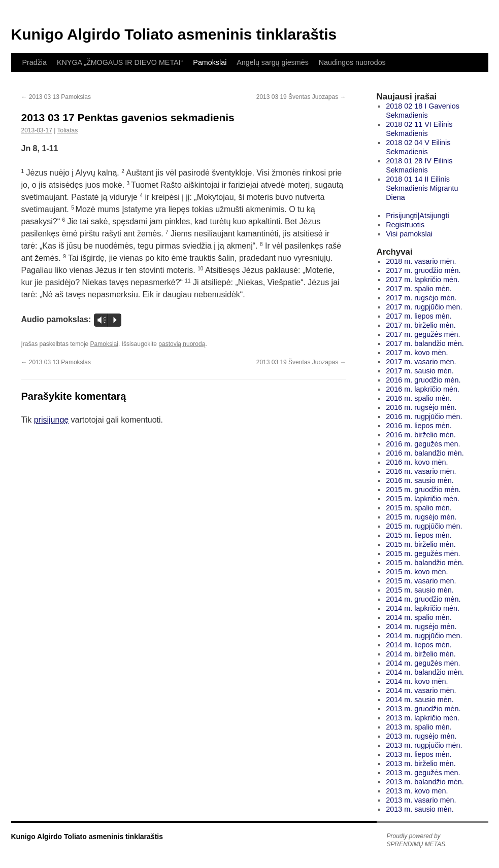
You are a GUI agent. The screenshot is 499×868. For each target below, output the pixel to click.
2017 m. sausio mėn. (420, 371)
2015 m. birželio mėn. (421, 544)
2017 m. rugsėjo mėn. (421, 298)
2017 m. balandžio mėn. (425, 343)
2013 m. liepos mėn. (419, 754)
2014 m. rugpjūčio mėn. (424, 636)
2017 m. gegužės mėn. (423, 334)
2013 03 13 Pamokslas (56, 97)
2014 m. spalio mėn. (419, 617)
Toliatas (67, 130)
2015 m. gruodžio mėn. (423, 490)
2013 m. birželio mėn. (421, 763)
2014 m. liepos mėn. (419, 645)
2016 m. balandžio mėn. (425, 453)
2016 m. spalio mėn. (419, 398)
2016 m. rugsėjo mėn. (421, 407)
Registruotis (405, 225)
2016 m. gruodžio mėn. (423, 380)
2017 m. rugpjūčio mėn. (424, 307)
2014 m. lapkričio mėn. (423, 608)
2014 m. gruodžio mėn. (423, 599)
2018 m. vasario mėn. (421, 261)
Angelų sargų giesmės (272, 62)
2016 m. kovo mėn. (417, 462)
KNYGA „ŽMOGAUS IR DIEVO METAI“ (120, 62)
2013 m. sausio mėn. (420, 809)
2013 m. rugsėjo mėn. (421, 736)
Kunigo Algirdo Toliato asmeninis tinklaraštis (174, 34)
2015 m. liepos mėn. (419, 535)
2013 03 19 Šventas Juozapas (301, 97)
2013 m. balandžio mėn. (425, 782)
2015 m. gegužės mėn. (423, 553)
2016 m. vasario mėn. (421, 471)
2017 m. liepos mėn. (419, 316)
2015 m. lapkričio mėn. (423, 499)
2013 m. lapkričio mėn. (423, 718)
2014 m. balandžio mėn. (425, 672)
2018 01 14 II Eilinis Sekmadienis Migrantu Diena (422, 188)
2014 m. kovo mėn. (417, 681)
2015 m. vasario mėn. (421, 581)
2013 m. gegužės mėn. (423, 773)
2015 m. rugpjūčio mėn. (424, 526)
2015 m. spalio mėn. (419, 508)
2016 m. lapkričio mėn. (423, 389)
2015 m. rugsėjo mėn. (421, 517)
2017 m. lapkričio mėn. (423, 280)
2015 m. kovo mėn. (417, 572)
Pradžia (35, 62)
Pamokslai (210, 62)
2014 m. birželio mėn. (421, 654)
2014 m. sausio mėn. (420, 700)
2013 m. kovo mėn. (417, 791)
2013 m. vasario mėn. (421, 800)
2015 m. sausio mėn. (420, 590)
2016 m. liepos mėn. (419, 426)
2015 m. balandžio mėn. (425, 563)
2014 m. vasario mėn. (421, 690)
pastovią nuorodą (182, 344)
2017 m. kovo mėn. (417, 353)
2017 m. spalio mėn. (419, 289)
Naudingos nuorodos (352, 62)
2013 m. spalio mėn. (419, 727)
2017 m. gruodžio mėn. (423, 270)
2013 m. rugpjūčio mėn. (424, 745)
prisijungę (51, 420)
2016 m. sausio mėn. (420, 480)
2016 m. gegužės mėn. (423, 444)
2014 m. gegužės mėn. (423, 663)
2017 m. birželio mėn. (421, 325)
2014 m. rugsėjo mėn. (421, 627)
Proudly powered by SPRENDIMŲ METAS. (417, 840)
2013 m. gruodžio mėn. (423, 709)
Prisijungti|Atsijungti (418, 216)
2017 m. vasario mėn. (421, 362)
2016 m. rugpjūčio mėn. (424, 416)
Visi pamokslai (409, 234)
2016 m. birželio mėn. (421, 435)
